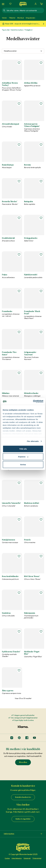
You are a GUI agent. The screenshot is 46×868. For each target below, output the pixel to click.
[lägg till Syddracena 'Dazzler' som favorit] (19, 631)
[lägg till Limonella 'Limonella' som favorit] (19, 483)
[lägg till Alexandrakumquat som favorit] (19, 104)
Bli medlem (23, 762)
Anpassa (23, 457)
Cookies (7, 858)
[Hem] (23, 4)
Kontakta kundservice (23, 797)
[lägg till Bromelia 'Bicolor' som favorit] (19, 181)
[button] (23, 834)
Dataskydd (27, 858)
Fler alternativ (33, 441)
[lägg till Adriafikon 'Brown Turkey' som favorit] (19, 63)
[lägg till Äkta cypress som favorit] (19, 670)
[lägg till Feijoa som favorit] (19, 254)
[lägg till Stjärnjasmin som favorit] (41, 593)
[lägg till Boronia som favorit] (41, 145)
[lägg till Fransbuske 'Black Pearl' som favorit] (41, 291)
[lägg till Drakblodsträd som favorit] (19, 218)
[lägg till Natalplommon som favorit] (19, 519)
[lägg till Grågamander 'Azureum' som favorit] (41, 332)
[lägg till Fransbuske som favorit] (19, 291)
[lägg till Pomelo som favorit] (41, 519)
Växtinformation (17, 30)
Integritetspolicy (17, 858)
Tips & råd (6, 30)
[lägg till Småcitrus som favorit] (19, 593)
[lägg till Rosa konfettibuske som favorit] (19, 556)
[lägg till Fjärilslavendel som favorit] (41, 254)
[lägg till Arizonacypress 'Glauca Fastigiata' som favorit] (41, 104)
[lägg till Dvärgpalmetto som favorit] (41, 218)
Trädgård (28, 30)
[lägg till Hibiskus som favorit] (19, 373)
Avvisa (23, 464)
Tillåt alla (23, 449)
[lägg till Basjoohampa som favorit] (19, 145)
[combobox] (25, 10)
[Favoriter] (10, 4)
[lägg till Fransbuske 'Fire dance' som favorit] (19, 332)
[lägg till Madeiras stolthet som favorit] (41, 483)
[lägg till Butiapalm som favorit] (41, 181)
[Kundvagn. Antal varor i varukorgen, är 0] (41, 4)
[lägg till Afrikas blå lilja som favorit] (41, 63)
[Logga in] (36, 4)
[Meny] (3, 4)
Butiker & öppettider (23, 819)
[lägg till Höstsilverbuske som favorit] (41, 373)
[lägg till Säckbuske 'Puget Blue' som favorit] (41, 631)
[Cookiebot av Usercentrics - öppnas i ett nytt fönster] (33, 401)
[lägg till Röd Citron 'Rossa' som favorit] (41, 556)
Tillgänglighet (37, 858)
